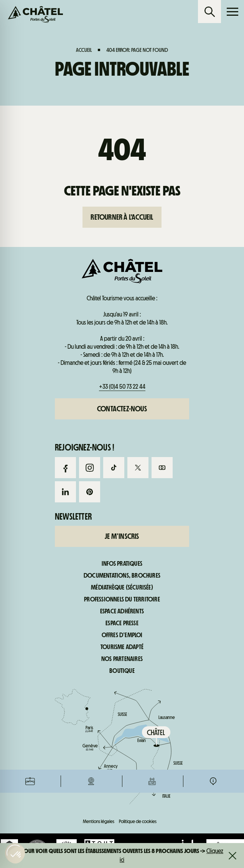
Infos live (152, 326)
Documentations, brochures (122, 576)
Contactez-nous (122, 409)
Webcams (91, 326)
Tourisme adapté (122, 647)
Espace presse (122, 623)
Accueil (84, 50)
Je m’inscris (122, 536)
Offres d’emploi (122, 635)
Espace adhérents (122, 611)
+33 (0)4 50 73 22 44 (122, 387)
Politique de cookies (138, 821)
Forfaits (30, 326)
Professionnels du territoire (122, 600)
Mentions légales (99, 821)
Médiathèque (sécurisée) (122, 588)
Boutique (122, 671)
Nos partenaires (122, 659)
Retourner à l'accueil (122, 217)
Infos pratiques (213, 326)
